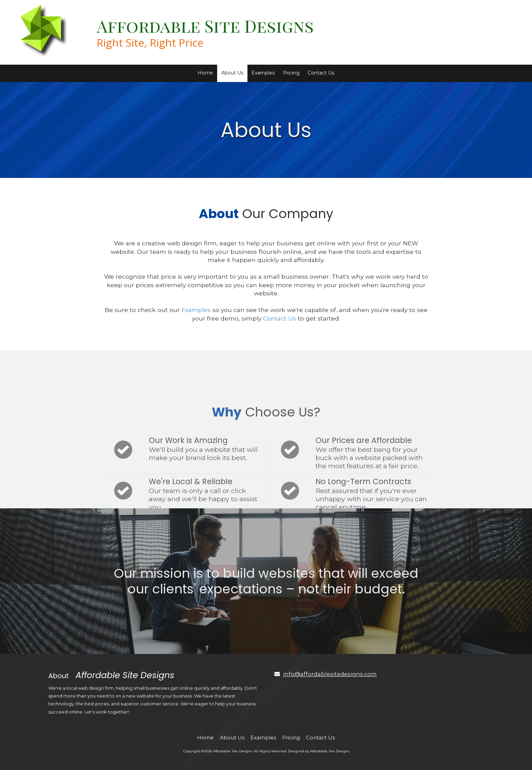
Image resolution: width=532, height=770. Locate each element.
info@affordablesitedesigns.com (330, 674)
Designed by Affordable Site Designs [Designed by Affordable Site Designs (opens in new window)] (319, 751)
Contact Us (280, 318)
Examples (196, 310)
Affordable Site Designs (205, 26)
